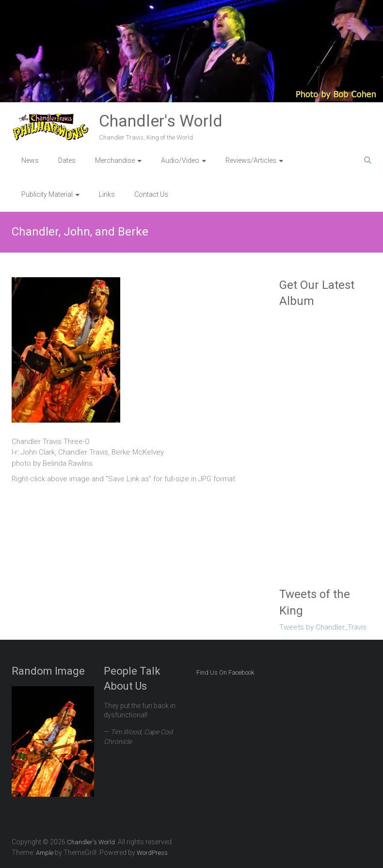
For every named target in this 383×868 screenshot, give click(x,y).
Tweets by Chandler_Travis (323, 627)
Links (107, 194)
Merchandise (115, 160)
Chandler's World (161, 121)
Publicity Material (47, 194)
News (30, 160)
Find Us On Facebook (225, 672)
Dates (67, 160)
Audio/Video (180, 160)
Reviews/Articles (251, 160)
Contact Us (151, 194)
